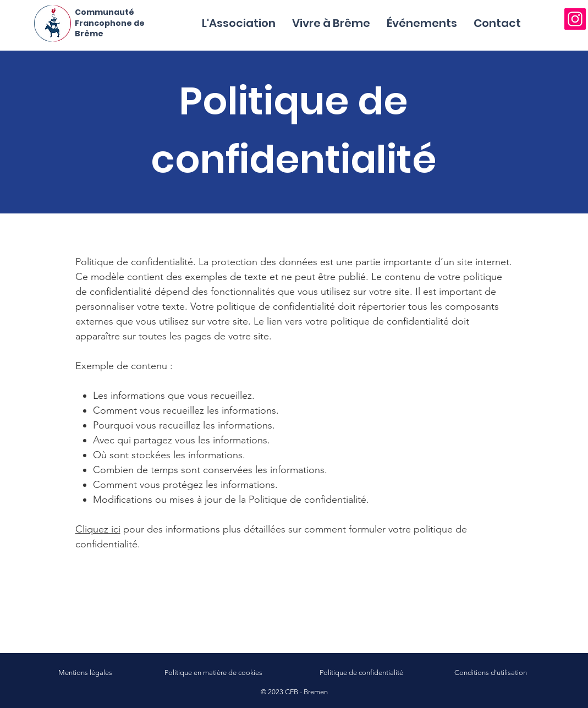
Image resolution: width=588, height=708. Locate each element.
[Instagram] (575, 19)
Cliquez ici (98, 529)
